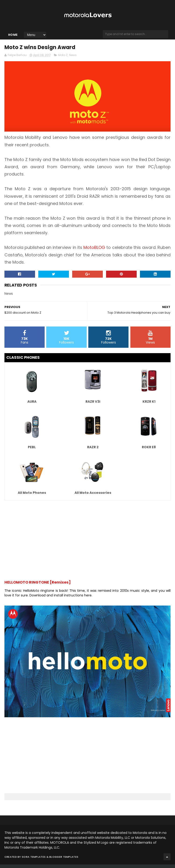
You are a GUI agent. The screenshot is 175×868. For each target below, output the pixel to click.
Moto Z (63, 59)
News (73, 59)
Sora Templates (34, 860)
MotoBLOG (94, 251)
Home (13, 37)
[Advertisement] (88, 542)
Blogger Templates (64, 860)
